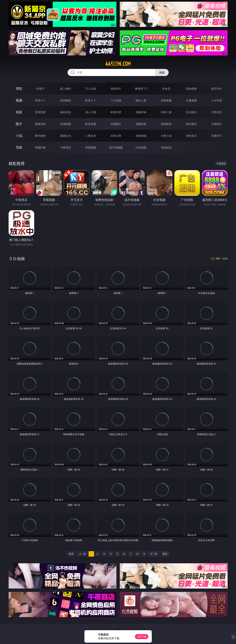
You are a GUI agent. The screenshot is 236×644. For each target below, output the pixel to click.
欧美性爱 (116, 112)
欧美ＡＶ (91, 100)
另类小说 (166, 136)
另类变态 (217, 112)
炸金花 (166, 89)
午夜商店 (66, 147)
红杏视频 (141, 147)
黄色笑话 (191, 136)
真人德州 (66, 89)
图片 (19, 124)
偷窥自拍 (40, 124)
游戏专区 (116, 89)
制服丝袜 (141, 112)
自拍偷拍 (66, 100)
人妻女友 (91, 136)
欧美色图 (91, 124)
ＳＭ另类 (217, 100)
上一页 (82, 554)
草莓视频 (91, 147)
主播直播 (191, 100)
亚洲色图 (66, 124)
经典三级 (166, 112)
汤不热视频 (116, 147)
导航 (19, 147)
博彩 (19, 89)
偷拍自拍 (66, 112)
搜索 (162, 72)
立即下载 (142, 637)
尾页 (165, 554)
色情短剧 (166, 147)
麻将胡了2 (141, 89)
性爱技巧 (217, 136)
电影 (19, 112)
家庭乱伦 (66, 136)
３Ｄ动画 (116, 100)
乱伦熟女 (191, 112)
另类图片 (217, 124)
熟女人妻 (141, 100)
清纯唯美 (166, 124)
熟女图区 (191, 124)
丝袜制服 (166, 100)
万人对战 (91, 89)
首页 (71, 554)
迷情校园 (141, 136)
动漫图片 (116, 124)
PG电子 (40, 89)
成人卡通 (91, 112)
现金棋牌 (191, 89)
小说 (19, 136)
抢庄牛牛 (217, 89)
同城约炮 (40, 147)
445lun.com (118, 64)
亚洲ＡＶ (40, 100)
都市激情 (40, 136)
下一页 (154, 554)
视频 (19, 100)
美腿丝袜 (141, 124)
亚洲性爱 (40, 112)
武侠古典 (116, 136)
